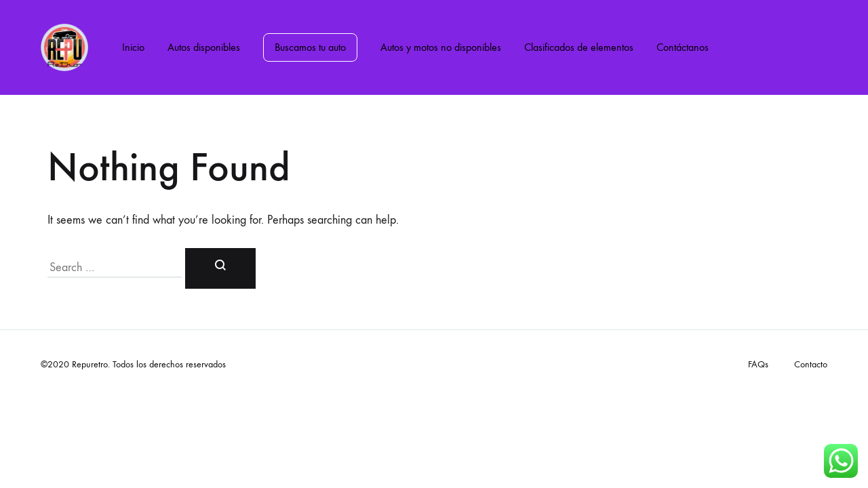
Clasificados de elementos (579, 47)
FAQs (758, 364)
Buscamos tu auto (310, 47)
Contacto (811, 364)
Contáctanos (683, 47)
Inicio (133, 47)
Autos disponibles (204, 47)
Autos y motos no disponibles (441, 47)
